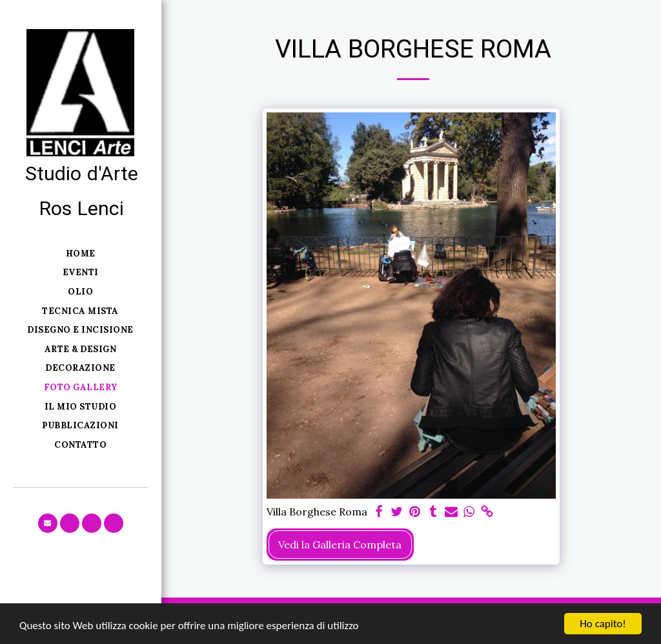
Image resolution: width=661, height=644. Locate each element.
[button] (48, 523)
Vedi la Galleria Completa (340, 545)
